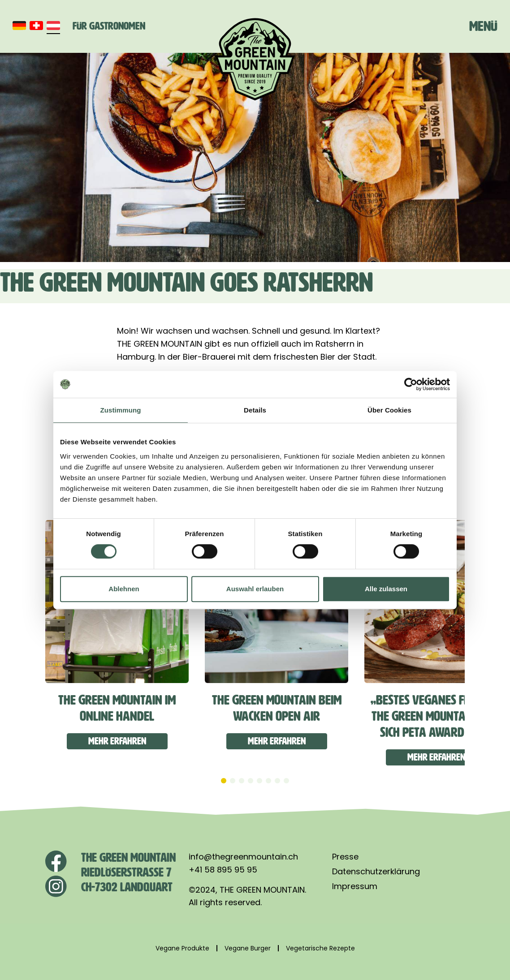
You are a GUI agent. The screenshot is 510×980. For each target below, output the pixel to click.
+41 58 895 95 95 (223, 870)
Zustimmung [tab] (121, 410)
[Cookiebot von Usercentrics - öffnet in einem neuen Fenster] (411, 384)
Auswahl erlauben (255, 589)
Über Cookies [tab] (389, 410)
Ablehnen (124, 589)
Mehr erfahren (117, 741)
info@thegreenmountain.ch (243, 857)
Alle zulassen (386, 589)
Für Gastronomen (109, 26)
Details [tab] (255, 410)
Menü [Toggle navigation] (483, 26)
